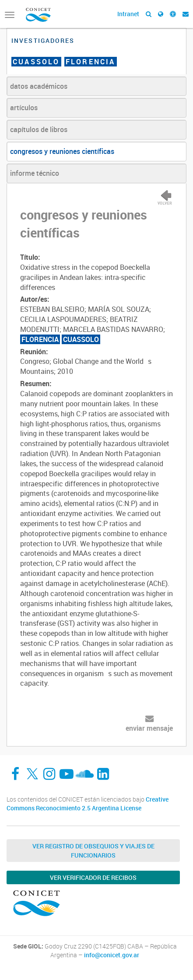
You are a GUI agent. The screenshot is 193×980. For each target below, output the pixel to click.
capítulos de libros (39, 129)
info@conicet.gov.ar (112, 955)
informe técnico (35, 173)
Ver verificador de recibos (93, 877)
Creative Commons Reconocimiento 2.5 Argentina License (88, 804)
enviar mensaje (149, 728)
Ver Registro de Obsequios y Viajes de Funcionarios (93, 851)
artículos (24, 108)
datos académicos (39, 86)
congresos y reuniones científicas (62, 151)
